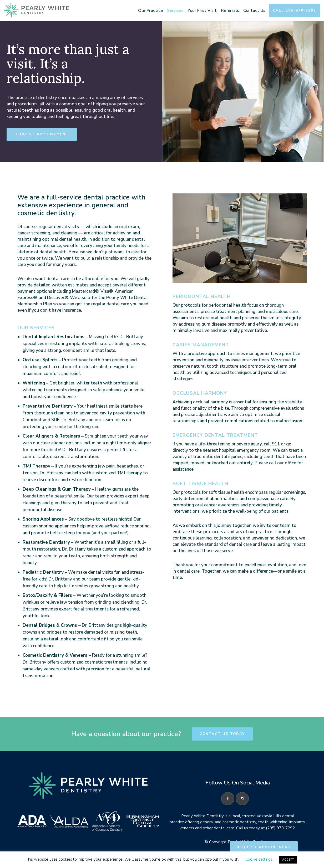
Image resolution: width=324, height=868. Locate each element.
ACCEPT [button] (288, 860)
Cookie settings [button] (259, 859)
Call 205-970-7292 (294, 11)
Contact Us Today (222, 734)
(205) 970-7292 (280, 828)
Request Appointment (42, 134)
